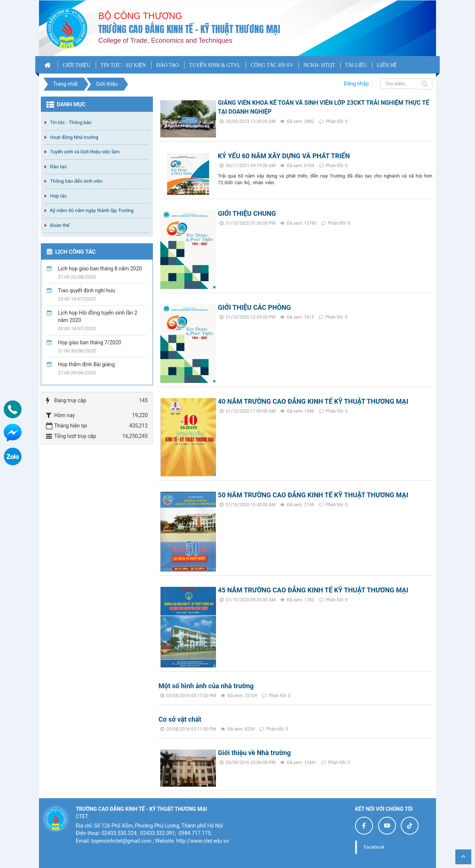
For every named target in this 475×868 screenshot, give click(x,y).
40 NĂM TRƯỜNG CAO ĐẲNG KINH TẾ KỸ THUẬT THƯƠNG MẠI (313, 401)
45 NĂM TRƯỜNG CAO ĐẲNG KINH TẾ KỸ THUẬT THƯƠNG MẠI (313, 590)
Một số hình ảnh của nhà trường (206, 686)
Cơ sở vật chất (180, 719)
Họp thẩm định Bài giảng (86, 364)
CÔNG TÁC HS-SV (272, 65)
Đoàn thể (60, 225)
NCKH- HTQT (319, 65)
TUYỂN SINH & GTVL (215, 65)
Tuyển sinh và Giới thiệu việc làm (85, 152)
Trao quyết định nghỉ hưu (86, 290)
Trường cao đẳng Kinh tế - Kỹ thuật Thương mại (189, 29)
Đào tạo (58, 167)
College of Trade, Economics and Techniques (165, 40)
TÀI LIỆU (356, 65)
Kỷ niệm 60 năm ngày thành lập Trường (92, 210)
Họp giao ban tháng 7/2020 (89, 342)
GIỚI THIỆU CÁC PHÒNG (254, 307)
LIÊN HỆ (387, 65)
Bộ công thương (140, 16)
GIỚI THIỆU (76, 65)
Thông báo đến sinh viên (76, 181)
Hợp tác (58, 196)
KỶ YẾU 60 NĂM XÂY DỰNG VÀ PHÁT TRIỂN (284, 156)
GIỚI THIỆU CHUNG (247, 213)
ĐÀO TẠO (168, 65)
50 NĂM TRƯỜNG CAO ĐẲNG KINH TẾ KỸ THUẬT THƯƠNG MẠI (313, 495)
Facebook (374, 847)
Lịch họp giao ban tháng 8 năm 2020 (100, 269)
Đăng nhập (356, 84)
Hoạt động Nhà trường (74, 137)
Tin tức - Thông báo (71, 122)
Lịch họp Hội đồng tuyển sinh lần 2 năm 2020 (98, 316)
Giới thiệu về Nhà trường (254, 753)
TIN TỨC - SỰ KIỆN (123, 65)
